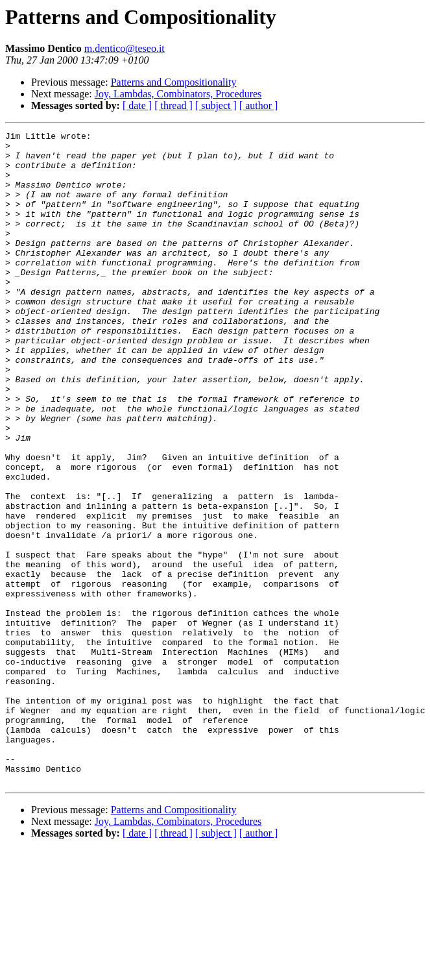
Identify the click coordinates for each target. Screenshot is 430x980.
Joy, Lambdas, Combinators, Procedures (178, 94)
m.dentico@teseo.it (125, 48)
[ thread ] (173, 105)
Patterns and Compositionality (174, 82)
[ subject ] (216, 105)
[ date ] (137, 105)
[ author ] (259, 105)
